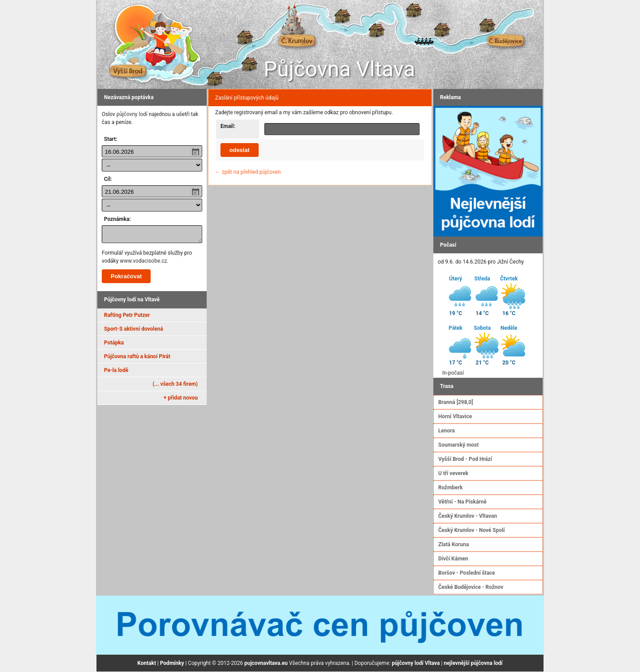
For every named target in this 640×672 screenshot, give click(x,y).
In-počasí (453, 373)
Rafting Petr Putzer (127, 315)
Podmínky (172, 663)
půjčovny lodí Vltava (416, 663)
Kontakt (147, 663)
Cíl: (108, 179)
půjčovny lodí (132, 114)
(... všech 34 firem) (175, 384)
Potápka (114, 343)
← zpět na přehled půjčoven (248, 172)
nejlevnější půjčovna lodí (473, 663)
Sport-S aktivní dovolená (134, 329)
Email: (228, 126)
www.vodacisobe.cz (144, 261)
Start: (111, 139)
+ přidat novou (181, 398)
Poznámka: (117, 219)
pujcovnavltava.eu (266, 663)
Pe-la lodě (116, 370)
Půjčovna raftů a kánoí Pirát (137, 356)
